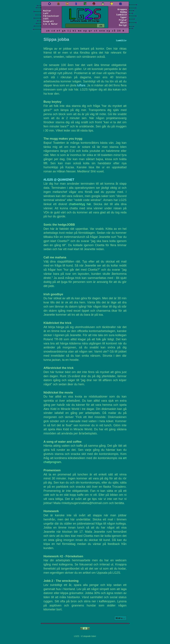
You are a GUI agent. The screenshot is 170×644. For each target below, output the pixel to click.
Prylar (123, 20)
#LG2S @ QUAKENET (59, 180)
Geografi (48, 21)
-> (88, 628)
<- (82, 628)
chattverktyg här (80, 204)
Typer (124, 17)
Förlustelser (51, 16)
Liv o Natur (50, 24)
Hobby (124, 12)
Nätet (124, 22)
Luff (46, 13)
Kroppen (122, 9)
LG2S (46, 19)
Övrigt (123, 25)
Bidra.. (120, 618)
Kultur (47, 11)
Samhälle (122, 15)
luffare (81, 85)
